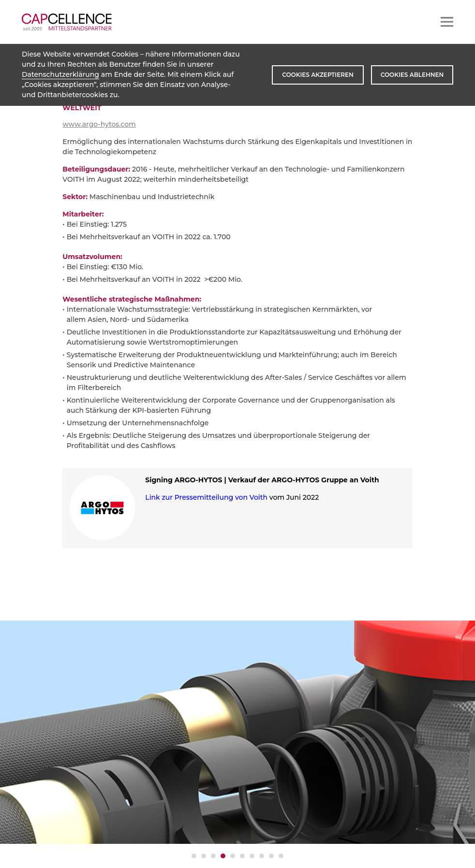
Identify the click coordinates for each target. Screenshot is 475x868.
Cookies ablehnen (412, 75)
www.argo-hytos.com (99, 124)
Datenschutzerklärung (60, 74)
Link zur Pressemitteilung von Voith (206, 497)
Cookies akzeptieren (318, 75)
